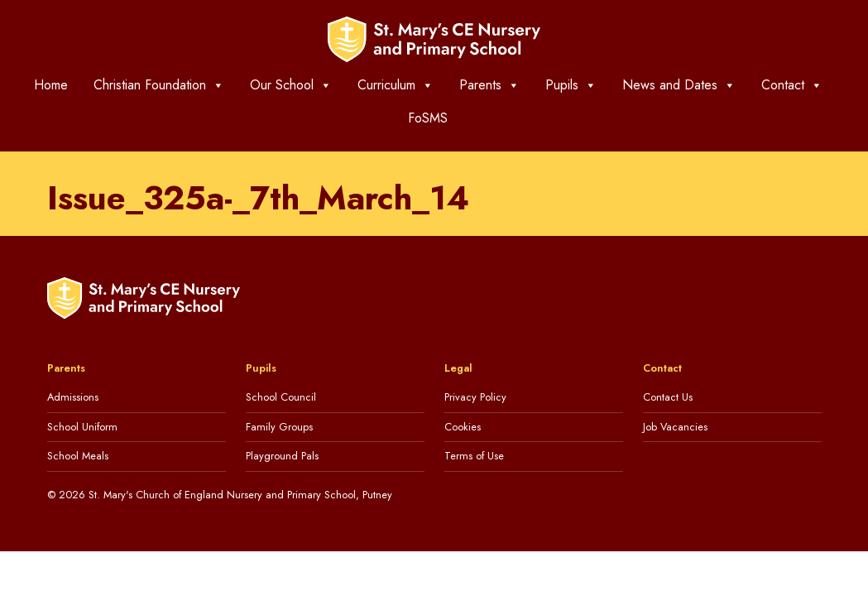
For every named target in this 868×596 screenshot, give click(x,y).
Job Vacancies (675, 427)
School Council (281, 397)
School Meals (78, 456)
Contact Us (668, 397)
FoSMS (428, 118)
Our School (291, 85)
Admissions (73, 397)
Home (51, 85)
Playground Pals (282, 456)
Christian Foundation (159, 85)
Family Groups (279, 427)
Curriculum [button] (396, 85)
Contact (792, 85)
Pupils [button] (571, 85)
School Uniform (82, 427)
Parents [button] (489, 85)
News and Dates (679, 85)
